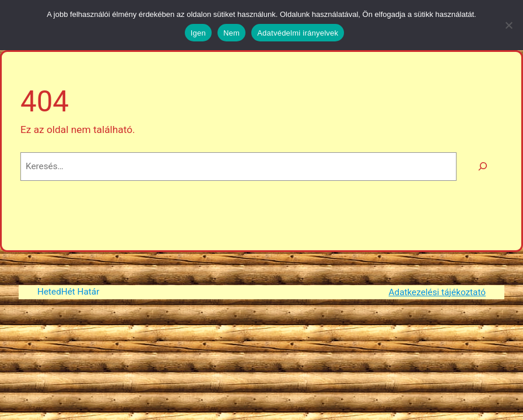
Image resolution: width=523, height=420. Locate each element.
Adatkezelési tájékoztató (437, 292)
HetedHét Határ (68, 292)
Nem (231, 33)
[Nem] (508, 25)
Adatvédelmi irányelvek (298, 33)
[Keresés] (482, 166)
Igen (198, 33)
